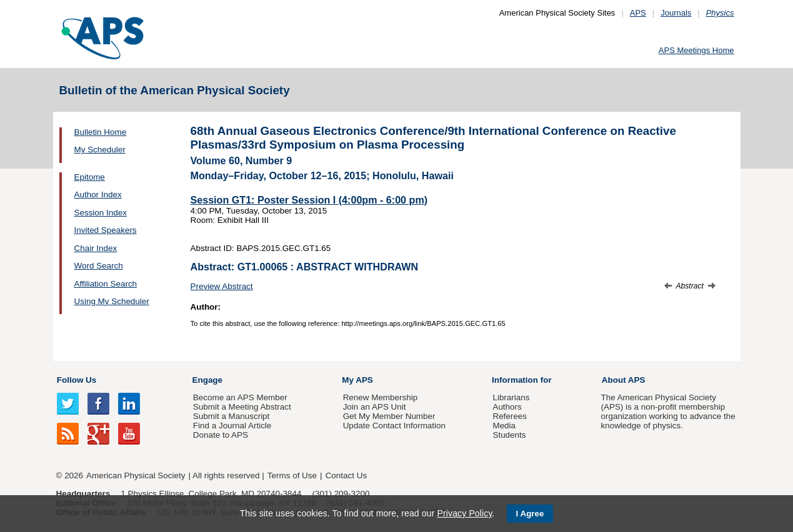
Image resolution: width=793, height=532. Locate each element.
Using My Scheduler (112, 301)
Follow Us (77, 380)
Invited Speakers (106, 230)
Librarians (511, 397)
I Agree (530, 514)
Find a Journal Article (232, 426)
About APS (624, 380)
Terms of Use (292, 475)
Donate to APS (221, 435)
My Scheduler (100, 150)
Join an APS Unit (375, 407)
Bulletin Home (101, 132)
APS (638, 13)
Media (504, 426)
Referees (510, 416)
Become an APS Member (240, 397)
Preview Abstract (222, 286)
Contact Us (346, 475)
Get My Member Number (389, 416)
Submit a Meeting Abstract (242, 407)
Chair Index (96, 248)
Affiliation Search (106, 284)
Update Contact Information (394, 426)
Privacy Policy (464, 513)
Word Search (99, 266)
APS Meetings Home (696, 50)
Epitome (90, 177)
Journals (676, 13)
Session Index (101, 213)
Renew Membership (381, 397)
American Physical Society (136, 475)
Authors (507, 407)
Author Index (98, 195)
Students (509, 435)
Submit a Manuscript (231, 416)
